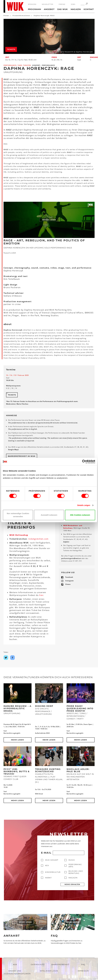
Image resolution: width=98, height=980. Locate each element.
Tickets (11, 49)
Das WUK (63, 9)
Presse (62, 4)
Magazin (76, 9)
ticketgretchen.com (39, 539)
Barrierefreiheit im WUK (22, 456)
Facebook (69, 577)
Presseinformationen (21, 15)
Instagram (70, 581)
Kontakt (89, 9)
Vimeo (68, 584)
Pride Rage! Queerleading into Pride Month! (80, 708)
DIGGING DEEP (44, 706)
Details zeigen (84, 505)
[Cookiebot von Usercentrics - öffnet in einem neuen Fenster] (84, 462)
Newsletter (48, 4)
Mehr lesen (17, 740)
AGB (15, 964)
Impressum (83, 971)
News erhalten (72, 884)
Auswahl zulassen (49, 515)
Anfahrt (66, 542)
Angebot (49, 9)
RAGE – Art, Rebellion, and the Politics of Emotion (44, 242)
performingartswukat (71, 558)
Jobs (73, 4)
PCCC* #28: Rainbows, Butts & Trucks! (17, 772)
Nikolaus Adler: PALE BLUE (78, 770)
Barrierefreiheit (60, 964)
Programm (35, 9)
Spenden (32, 4)
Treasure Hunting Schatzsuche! (48, 770)
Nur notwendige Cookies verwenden (18, 515)
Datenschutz (38, 964)
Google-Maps (13, 450)
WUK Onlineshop (19, 535)
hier (41, 595)
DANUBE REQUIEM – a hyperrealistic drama (17, 708)
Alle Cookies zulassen (80, 515)
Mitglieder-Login (49, 971)
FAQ (54, 936)
